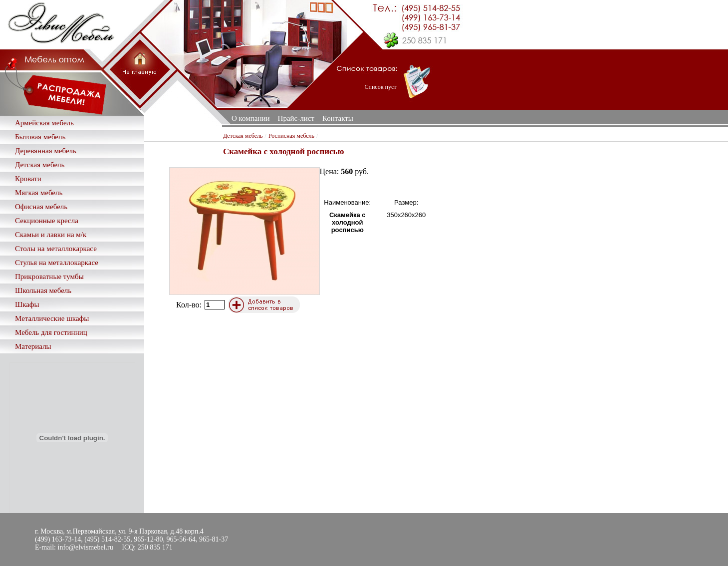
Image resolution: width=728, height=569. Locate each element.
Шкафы (27, 304)
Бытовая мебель (40, 137)
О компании (251, 118)
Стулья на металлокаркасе (57, 263)
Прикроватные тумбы (49, 277)
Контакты (338, 118)
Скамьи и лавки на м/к (51, 235)
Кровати (28, 179)
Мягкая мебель (39, 193)
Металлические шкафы (52, 318)
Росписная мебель (291, 136)
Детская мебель (40, 165)
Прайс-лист (296, 118)
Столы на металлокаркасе (56, 249)
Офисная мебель (41, 207)
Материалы (33, 346)
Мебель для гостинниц (51, 332)
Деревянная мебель (46, 151)
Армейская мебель (44, 123)
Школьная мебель (43, 290)
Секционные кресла (47, 221)
